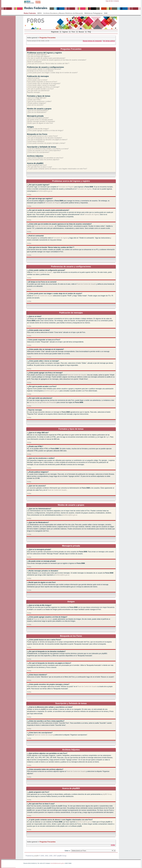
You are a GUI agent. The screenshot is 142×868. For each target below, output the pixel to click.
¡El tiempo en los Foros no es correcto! (40, 71)
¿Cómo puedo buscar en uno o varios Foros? (42, 136)
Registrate (55, 32)
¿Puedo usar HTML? (34, 100)
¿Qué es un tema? (33, 78)
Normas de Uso (35, 402)
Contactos (116, 1)
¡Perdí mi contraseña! (34, 62)
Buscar (81, 32)
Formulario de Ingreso (84, 189)
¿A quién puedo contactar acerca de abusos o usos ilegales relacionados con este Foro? (57, 169)
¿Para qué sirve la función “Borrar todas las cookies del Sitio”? (48, 63)
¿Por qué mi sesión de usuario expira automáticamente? (46, 58)
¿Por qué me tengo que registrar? (39, 56)
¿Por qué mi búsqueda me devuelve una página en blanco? (47, 140)
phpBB (36, 856)
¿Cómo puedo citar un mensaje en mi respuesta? (44, 83)
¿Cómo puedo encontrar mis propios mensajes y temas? (46, 143)
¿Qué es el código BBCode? (37, 98)
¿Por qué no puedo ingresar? (37, 55)
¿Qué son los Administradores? (38, 111)
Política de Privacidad (49, 402)
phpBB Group (107, 794)
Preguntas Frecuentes (48, 38)
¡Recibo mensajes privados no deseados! (41, 121)
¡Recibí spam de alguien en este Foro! (40, 123)
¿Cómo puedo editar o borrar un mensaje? (42, 85)
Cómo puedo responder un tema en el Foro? (42, 82)
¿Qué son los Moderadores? (37, 112)
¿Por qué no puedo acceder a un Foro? (40, 89)
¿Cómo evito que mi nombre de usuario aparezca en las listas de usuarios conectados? (57, 60)
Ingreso (65, 32)
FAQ (89, 32)
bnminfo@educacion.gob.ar (57, 863)
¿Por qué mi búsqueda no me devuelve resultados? (45, 138)
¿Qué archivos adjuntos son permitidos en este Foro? (45, 158)
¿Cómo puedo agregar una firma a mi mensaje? (43, 87)
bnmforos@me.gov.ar (45, 191)
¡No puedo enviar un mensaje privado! (40, 120)
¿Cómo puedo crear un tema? (37, 80)
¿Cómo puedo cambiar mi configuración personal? (44, 69)
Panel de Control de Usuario (44, 226)
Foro (73, 32)
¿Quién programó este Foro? (37, 165)
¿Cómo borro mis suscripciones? (38, 152)
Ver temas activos (109, 41)
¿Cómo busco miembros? (36, 141)
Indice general (32, 38)
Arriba (29, 195)
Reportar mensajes (34, 92)
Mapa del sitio (109, 1)
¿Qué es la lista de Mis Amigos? (38, 129)
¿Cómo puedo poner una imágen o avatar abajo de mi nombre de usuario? (52, 73)
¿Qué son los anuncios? (35, 105)
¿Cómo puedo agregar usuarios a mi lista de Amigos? (45, 131)
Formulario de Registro (66, 187)
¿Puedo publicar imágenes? (37, 103)
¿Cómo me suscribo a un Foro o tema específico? (44, 151)
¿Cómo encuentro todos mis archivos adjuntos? (43, 160)
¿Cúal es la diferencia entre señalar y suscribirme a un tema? (48, 149)
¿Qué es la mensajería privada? (38, 118)
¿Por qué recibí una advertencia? (38, 91)
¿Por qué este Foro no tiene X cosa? (40, 167)
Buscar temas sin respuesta (92, 41)
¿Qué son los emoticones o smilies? (39, 101)
